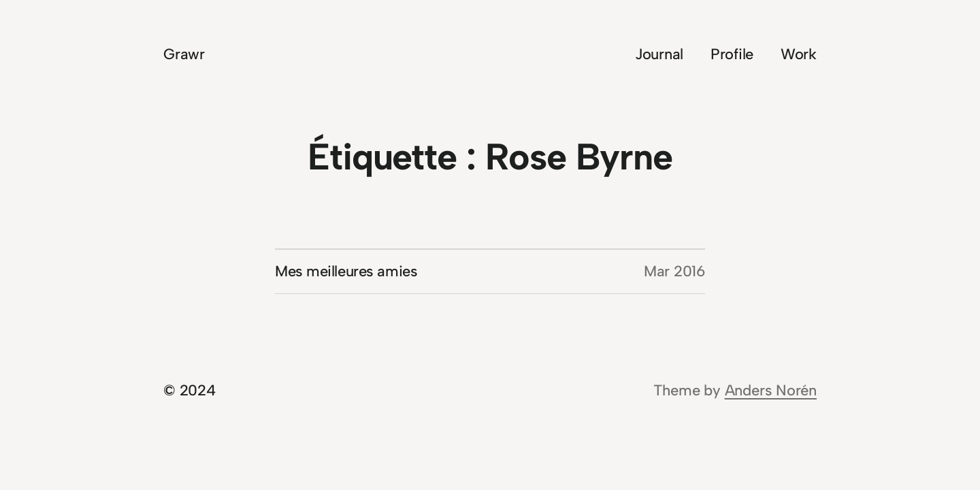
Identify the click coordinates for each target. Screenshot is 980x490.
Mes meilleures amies (346, 271)
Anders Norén (771, 390)
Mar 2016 (674, 271)
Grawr (184, 54)
